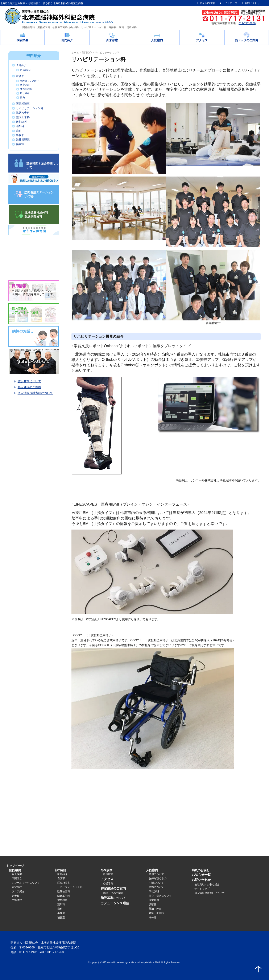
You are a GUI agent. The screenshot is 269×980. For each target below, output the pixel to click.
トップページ (15, 866)
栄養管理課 (23, 140)
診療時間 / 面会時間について (42, 165)
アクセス (202, 40)
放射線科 (21, 122)
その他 (153, 918)
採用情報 (19, 286)
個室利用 (154, 900)
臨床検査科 (23, 113)
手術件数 (17, 900)
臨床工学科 (23, 117)
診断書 (153, 904)
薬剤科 (20, 126)
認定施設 (17, 887)
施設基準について (29, 381)
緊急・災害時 (156, 913)
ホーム (75, 53)
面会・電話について (160, 896)
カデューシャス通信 (115, 903)
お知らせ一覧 (201, 875)
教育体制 (25, 85)
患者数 (16, 896)
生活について (156, 883)
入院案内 (157, 40)
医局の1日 (25, 70)
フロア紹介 (18, 891)
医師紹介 (21, 65)
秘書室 (20, 144)
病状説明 (154, 891)
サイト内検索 (207, 3)
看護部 (20, 76)
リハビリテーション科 (30, 108)
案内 (22, 97)
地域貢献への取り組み (34, 362)
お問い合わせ (252, 3)
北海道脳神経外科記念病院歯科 (36, 214)
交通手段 (108, 884)
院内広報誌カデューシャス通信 (25, 311)
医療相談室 (23, 104)
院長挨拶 (17, 874)
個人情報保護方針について (35, 393)
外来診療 (112, 40)
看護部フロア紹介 (29, 81)
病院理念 (17, 878)
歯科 (19, 131)
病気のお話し (201, 870)
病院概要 (22, 40)
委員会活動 (26, 89)
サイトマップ (230, 3)
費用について (156, 874)
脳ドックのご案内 (247, 40)
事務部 (20, 135)
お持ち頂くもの (158, 878)
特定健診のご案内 (29, 387)
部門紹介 (67, 40)
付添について (156, 887)
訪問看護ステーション (39, 194)
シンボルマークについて (26, 883)
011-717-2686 (247, 23)
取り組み (25, 93)
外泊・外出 (155, 909)
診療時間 (108, 874)
